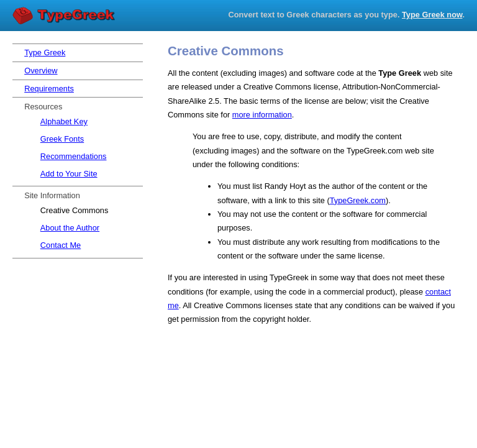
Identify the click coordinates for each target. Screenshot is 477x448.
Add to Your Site (69, 174)
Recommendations (74, 156)
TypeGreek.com (358, 200)
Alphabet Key (64, 121)
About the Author (70, 228)
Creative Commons (75, 210)
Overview (41, 71)
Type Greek (65, 16)
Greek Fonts (62, 139)
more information (262, 115)
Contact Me (61, 245)
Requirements (49, 89)
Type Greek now (432, 15)
